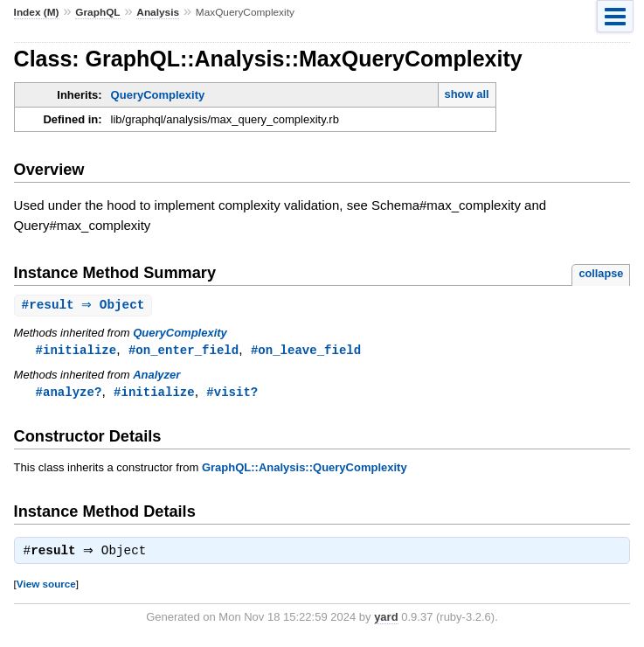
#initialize (76, 351)
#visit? (232, 394)
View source (46, 588)
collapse (601, 273)
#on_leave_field (306, 351)
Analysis (158, 12)
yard (386, 621)
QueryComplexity (158, 95)
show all (466, 94)
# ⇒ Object (86, 306)
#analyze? (69, 394)
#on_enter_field (184, 351)
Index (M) (37, 12)
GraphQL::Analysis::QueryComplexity (305, 470)
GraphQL (97, 12)
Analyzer (156, 376)
